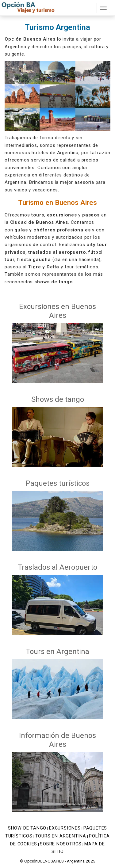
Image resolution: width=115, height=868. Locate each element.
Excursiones (65, 828)
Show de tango (27, 828)
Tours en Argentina (61, 836)
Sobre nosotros (61, 844)
